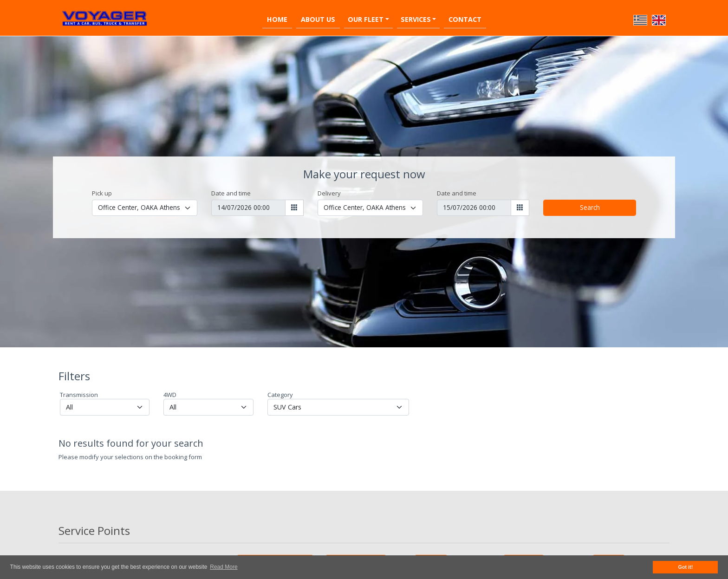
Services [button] (416, 19)
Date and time (231, 193)
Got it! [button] (686, 567)
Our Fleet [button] (366, 19)
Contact (465, 19)
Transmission (79, 395)
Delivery (329, 193)
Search (590, 207)
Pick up (102, 193)
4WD (170, 395)
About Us (318, 19)
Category (280, 395)
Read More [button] (224, 567)
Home (277, 19)
